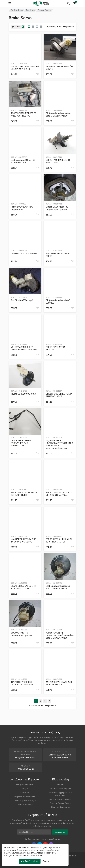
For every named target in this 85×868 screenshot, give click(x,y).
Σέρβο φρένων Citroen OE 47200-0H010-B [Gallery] (23, 161)
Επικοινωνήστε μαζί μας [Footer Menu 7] (60, 789)
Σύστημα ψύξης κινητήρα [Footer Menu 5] (25, 801)
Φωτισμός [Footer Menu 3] (25, 793)
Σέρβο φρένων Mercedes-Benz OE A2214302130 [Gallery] (58, 115)
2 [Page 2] (40, 701)
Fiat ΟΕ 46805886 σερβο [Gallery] (22, 300)
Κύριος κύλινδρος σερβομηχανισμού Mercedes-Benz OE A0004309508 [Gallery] (60, 635)
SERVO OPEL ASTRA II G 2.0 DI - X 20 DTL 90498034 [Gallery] (59, 494)
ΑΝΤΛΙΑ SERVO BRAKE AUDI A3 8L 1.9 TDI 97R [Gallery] (59, 683)
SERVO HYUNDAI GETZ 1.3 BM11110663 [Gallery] (58, 161)
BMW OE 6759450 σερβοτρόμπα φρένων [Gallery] (22, 634)
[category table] (41, 27)
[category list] (33, 27)
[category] (29, 27)
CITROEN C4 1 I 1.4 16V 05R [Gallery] (24, 254)
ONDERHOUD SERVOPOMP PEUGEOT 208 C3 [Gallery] (59, 395)
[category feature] (37, 27)
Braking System (45, 10)
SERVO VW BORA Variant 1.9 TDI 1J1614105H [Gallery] (24, 494)
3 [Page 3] (45, 701)
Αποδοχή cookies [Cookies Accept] (30, 861)
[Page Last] (49, 701)
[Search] (69, 3)
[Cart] (74, 3)
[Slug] (25, 47)
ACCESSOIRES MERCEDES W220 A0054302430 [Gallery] (23, 115)
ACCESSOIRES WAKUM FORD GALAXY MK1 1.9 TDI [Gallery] (25, 68)
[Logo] (41, 3)
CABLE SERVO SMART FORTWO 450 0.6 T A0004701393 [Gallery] (21, 443)
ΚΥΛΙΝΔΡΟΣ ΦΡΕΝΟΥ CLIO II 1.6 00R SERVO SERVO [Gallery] (24, 540)
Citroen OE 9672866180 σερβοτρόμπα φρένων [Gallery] (57, 208)
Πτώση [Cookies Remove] (46, 861)
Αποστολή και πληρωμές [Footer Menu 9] (60, 799)
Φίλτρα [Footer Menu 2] (25, 789)
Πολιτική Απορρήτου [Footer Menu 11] (60, 807)
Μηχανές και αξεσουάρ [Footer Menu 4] (25, 797)
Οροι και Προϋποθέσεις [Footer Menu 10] (60, 803)
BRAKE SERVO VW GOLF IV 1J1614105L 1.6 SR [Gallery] (24, 587)
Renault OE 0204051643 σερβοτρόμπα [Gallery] (22, 208)
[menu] (10, 3)
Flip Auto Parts (17, 10)
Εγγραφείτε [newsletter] (60, 832)
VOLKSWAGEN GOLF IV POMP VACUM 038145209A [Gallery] (24, 348)
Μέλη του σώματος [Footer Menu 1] (25, 785)
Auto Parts (30, 10)
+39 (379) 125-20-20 (25, 769)
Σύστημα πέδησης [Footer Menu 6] (25, 805)
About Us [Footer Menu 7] (60, 785)
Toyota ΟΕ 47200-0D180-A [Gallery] (23, 394)
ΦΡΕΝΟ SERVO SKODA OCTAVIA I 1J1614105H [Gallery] (22, 683)
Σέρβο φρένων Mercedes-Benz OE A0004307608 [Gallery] (58, 587)
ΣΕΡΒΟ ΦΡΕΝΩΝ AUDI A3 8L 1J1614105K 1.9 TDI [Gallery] (59, 540)
